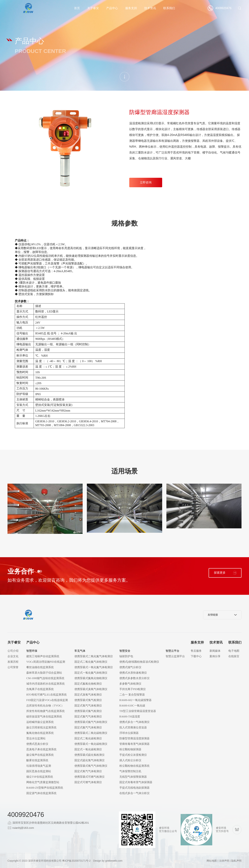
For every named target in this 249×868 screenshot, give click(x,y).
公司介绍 (13, 651)
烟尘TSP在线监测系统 (40, 777)
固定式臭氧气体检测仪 (88, 695)
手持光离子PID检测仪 (133, 689)
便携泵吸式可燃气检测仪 (89, 777)
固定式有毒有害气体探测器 (136, 782)
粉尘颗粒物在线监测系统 (134, 766)
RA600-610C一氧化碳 (132, 706)
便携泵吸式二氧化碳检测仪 (91, 733)
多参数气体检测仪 (130, 684)
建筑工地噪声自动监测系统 (43, 656)
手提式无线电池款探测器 (134, 788)
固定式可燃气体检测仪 (88, 782)
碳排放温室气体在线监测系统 (44, 717)
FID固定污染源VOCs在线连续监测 (47, 700)
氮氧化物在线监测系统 (40, 733)
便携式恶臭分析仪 (37, 744)
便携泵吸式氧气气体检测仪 (91, 766)
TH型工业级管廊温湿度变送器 (138, 711)
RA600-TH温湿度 (130, 717)
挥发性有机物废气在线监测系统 (46, 711)
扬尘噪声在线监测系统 (40, 755)
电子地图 (234, 651)
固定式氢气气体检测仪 (88, 706)
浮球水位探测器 (129, 733)
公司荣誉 (13, 667)
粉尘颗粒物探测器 (130, 749)
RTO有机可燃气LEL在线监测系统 (47, 695)
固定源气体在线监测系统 (41, 793)
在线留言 (234, 656)
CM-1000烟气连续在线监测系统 (45, 678)
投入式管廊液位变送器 (133, 727)
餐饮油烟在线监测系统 (40, 667)
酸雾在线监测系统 (37, 760)
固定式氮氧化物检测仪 (88, 684)
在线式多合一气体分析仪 (134, 793)
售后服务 (196, 651)
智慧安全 (125, 651)
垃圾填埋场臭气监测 (39, 766)
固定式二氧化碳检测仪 (88, 738)
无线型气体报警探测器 (133, 777)
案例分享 (215, 656)
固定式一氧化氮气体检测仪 (91, 673)
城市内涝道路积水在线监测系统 (46, 684)
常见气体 (80, 651)
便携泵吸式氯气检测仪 (88, 711)
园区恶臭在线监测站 (39, 771)
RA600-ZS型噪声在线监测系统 (45, 788)
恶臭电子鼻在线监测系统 (41, 749)
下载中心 (196, 656)
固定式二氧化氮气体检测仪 (91, 662)
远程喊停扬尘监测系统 (40, 722)
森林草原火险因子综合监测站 (44, 673)
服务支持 (131, 8)
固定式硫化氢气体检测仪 (89, 760)
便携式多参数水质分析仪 (134, 678)
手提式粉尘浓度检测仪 (133, 755)
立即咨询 (146, 182)
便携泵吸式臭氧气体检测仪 (91, 689)
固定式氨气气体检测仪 (88, 727)
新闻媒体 (215, 651)
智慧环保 (32, 651)
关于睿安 (93, 8)
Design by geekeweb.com (108, 861)
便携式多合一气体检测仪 (134, 722)
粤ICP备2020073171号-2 (76, 861)
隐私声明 (236, 861)
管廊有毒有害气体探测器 (134, 744)
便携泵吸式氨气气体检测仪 (91, 722)
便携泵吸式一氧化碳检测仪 (91, 744)
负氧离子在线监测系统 (40, 689)
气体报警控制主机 (130, 771)
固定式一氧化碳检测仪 (88, 749)
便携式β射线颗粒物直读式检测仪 (139, 662)
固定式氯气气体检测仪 (88, 717)
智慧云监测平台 (175, 656)
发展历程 (13, 662)
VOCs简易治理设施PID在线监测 (46, 662)
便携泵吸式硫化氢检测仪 (89, 755)
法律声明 (224, 861)
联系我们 (169, 8)
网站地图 (212, 861)
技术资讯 (150, 8)
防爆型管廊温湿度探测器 (134, 738)
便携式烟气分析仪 (130, 667)
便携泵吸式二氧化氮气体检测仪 (94, 656)
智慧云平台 (172, 651)
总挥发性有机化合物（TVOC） (45, 706)
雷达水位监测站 (36, 738)
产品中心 (112, 8)
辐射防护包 (126, 656)
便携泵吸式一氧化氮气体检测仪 (94, 667)
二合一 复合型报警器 (132, 695)
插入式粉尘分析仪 (130, 760)
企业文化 (13, 656)
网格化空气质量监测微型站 (43, 782)
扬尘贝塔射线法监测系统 (41, 727)
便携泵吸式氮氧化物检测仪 (91, 678)
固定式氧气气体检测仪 (88, 771)
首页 (77, 8)
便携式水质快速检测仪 (133, 673)
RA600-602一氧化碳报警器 (135, 700)
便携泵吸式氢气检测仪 (88, 700)
